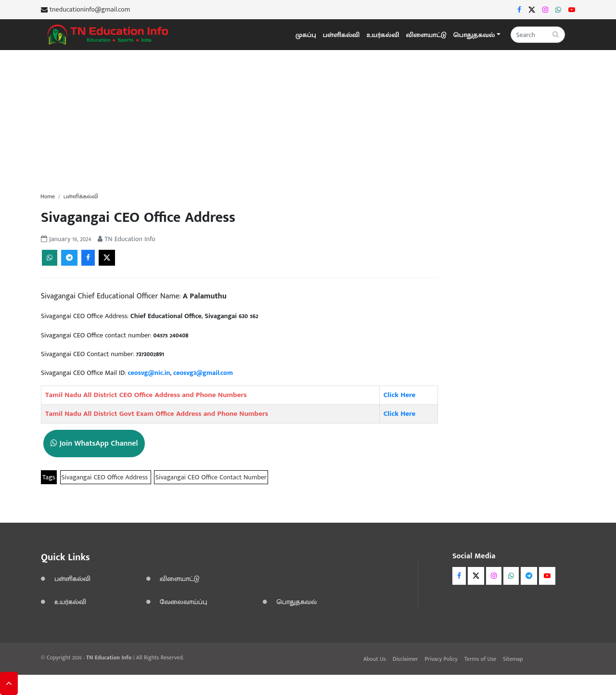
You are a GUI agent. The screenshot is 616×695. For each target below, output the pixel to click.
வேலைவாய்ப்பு (184, 602)
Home (48, 196)
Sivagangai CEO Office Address (106, 477)
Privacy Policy (441, 659)
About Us (375, 659)
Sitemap (513, 659)
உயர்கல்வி (383, 35)
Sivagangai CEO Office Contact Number (211, 477)
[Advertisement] (308, 117)
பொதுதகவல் (296, 602)
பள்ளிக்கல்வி (81, 196)
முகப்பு (306, 35)
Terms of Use (480, 659)
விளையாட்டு (426, 35)
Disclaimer (405, 659)
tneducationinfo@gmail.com (90, 10)
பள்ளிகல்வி (341, 35)
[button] (477, 35)
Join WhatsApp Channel (94, 444)
